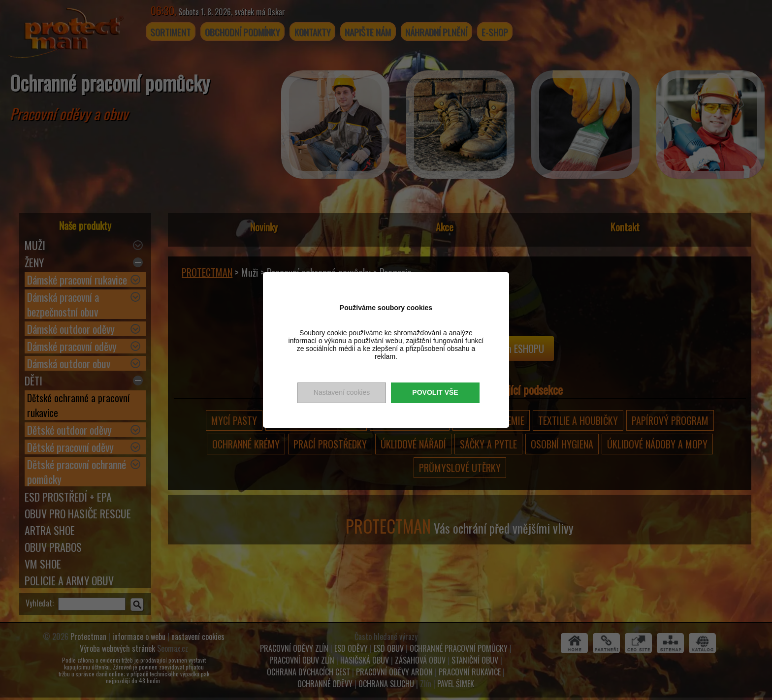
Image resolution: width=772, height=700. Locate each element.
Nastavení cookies (342, 392)
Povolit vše (435, 392)
